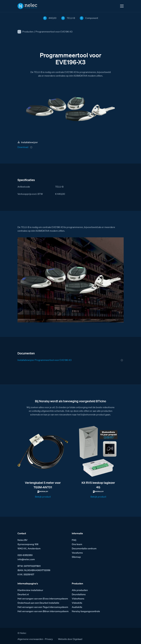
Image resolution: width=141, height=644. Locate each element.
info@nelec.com (26, 559)
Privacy (49, 639)
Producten (28, 32)
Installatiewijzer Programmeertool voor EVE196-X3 (44, 360)
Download (23, 147)
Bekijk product (43, 497)
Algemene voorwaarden (30, 639)
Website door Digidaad (70, 639)
